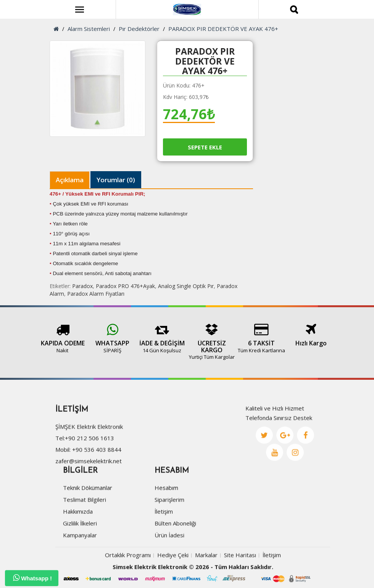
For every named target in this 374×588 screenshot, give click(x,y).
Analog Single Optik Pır (186, 286)
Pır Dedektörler (139, 29)
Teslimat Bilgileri (85, 529)
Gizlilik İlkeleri (80, 552)
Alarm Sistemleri (89, 29)
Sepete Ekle (205, 147)
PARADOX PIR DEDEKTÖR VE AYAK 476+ (223, 29)
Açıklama (70, 180)
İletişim (164, 541)
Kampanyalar (80, 564)
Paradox (82, 286)
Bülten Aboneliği (175, 552)
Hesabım (166, 517)
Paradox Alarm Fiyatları (96, 294)
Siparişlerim (169, 529)
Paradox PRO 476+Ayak (125, 286)
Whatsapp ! (32, 578)
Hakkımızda (78, 541)
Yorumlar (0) (116, 180)
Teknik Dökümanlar (88, 517)
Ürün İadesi (169, 564)
